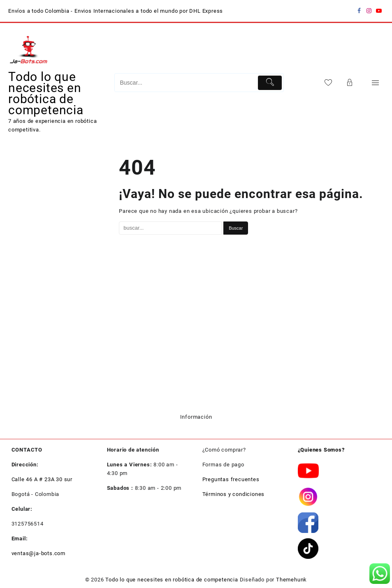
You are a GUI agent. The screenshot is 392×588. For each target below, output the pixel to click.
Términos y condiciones (234, 494)
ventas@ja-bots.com (38, 553)
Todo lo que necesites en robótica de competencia (46, 93)
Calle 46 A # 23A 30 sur (42, 479)
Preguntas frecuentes (231, 479)
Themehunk (291, 580)
